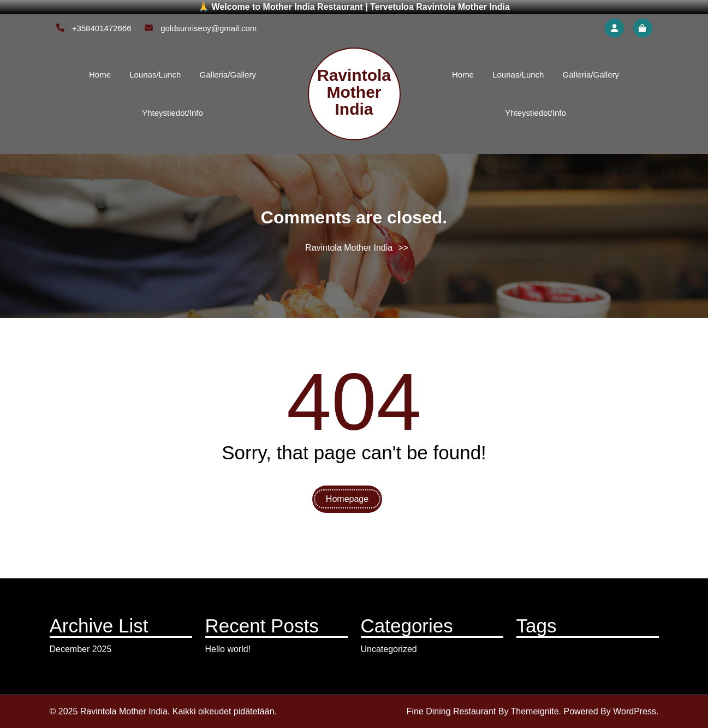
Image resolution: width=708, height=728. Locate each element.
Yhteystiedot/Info (172, 113)
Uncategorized (389, 649)
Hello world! (228, 649)
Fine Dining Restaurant (451, 711)
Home (100, 75)
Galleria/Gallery (228, 75)
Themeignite (535, 711)
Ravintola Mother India (354, 92)
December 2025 (81, 649)
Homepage (347, 499)
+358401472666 (94, 28)
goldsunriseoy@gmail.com (201, 28)
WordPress (635, 711)
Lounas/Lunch (155, 75)
